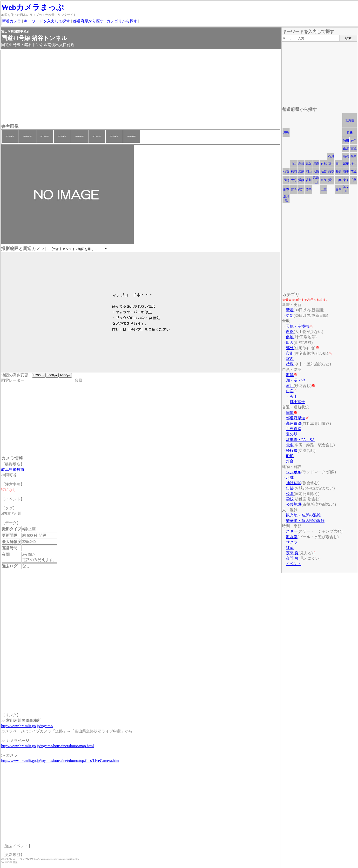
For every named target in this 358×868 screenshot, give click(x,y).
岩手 (353, 141)
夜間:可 (292, 558)
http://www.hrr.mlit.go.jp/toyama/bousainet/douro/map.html (47, 746)
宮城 (353, 148)
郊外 (290, 348)
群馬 (346, 164)
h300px (65, 375)
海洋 (290, 375)
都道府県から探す (88, 21)
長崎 (286, 180)
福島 (353, 156)
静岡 (338, 189)
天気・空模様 (297, 326)
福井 (331, 164)
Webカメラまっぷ (33, 7)
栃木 (353, 164)
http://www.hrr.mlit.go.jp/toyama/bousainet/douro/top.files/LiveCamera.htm (60, 761)
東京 (346, 180)
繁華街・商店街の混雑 (305, 521)
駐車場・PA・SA (300, 440)
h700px (39, 375)
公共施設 (294, 504)
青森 (350, 132)
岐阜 (331, 172)
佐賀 (286, 172)
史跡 (290, 488)
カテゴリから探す (122, 21)
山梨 (338, 180)
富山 (338, 164)
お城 (290, 478)
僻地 (290, 337)
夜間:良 (292, 553)
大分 (294, 180)
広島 (301, 172)
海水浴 (292, 537)
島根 (301, 164)
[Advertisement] (141, 87)
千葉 (353, 180)
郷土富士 (297, 402)
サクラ (292, 542)
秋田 (346, 141)
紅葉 (290, 548)
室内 (290, 359)
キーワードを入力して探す (47, 21)
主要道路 (294, 429)
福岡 (294, 172)
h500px (52, 375)
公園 (290, 494)
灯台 (290, 461)
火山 (294, 397)
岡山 (309, 172)
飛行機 (292, 451)
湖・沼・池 (296, 380)
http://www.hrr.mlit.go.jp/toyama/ (27, 726)
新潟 (346, 156)
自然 (290, 332)
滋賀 (324, 172)
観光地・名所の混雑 (303, 515)
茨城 (353, 172)
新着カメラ (12, 21)
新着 (290, 310)
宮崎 (294, 189)
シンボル (294, 472)
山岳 (290, 391)
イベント (294, 564)
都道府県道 (296, 418)
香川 (309, 180)
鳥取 (309, 164)
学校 (290, 499)
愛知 (331, 180)
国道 (290, 413)
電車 (290, 445)
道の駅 (292, 434)
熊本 (286, 189)
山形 (346, 148)
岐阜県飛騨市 (13, 470)
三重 (324, 189)
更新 (290, 315)
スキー (292, 531)
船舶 (290, 456)
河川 (290, 386)
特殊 (290, 364)
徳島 (309, 189)
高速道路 (294, 424)
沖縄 (286, 132)
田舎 (290, 342)
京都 (324, 164)
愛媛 (301, 180)
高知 (301, 189)
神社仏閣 (294, 483)
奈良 (324, 180)
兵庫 (316, 164)
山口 (294, 164)
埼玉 (346, 172)
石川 (331, 156)
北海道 (350, 120)
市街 (290, 353)
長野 (338, 172)
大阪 (316, 172)
